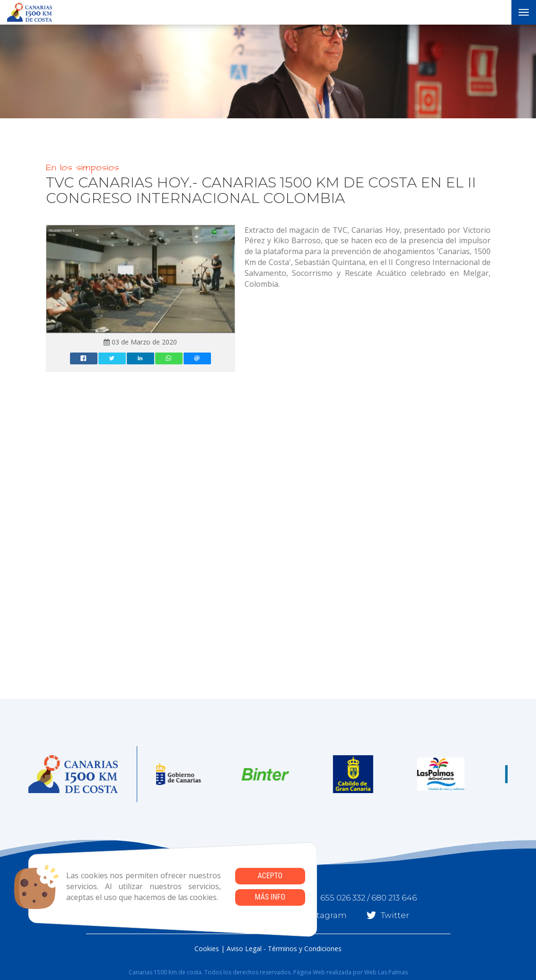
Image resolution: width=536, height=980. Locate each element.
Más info (270, 897)
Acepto (270, 876)
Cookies (207, 949)
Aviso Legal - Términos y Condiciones (284, 949)
